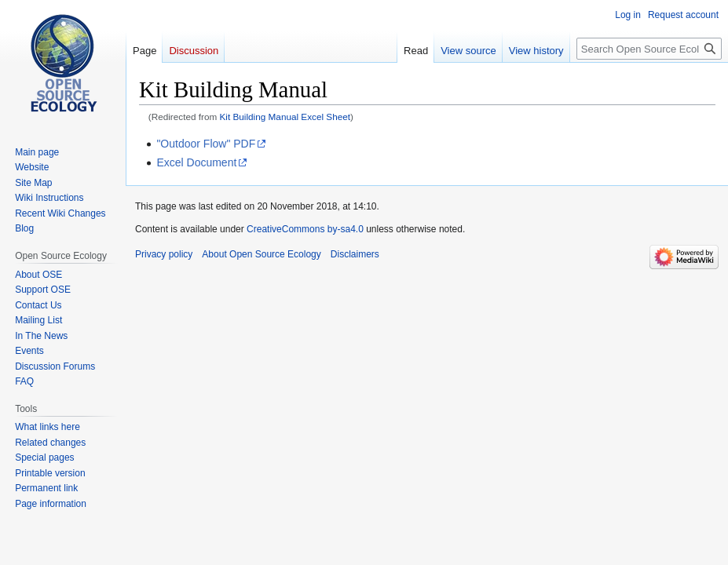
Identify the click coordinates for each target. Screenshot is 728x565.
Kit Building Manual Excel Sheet (285, 117)
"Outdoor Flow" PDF (206, 144)
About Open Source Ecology (261, 254)
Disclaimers (355, 254)
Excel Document (196, 162)
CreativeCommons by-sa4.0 (305, 229)
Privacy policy (164, 254)
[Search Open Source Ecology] (649, 49)
